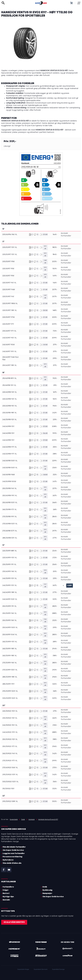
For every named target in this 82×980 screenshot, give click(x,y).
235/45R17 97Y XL (9, 331)
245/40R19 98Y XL (10, 592)
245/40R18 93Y (8, 426)
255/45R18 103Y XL (10, 503)
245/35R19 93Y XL (10, 578)
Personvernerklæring (12, 857)
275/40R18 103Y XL (10, 524)
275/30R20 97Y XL (10, 761)
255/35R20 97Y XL (10, 746)
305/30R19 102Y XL (10, 698)
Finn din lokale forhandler (14, 847)
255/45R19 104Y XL (10, 635)
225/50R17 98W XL (10, 304)
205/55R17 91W (8, 262)
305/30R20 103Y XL (10, 782)
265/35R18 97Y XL (10, 510)
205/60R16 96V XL (10, 235)
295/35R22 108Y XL (10, 801)
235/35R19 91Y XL (9, 565)
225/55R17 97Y (8, 324)
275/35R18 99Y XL (10, 517)
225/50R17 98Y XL (10, 310)
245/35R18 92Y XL (10, 420)
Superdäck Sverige (58, 969)
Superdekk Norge (23, 969)
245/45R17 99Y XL (9, 352)
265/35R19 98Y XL (10, 649)
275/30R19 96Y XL (10, 663)
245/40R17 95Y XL (10, 338)
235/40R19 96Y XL (10, 571)
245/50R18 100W (9, 482)
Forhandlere (8, 887)
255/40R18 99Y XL (10, 496)
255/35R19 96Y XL (10, 613)
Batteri (6, 893)
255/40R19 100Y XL (10, 628)
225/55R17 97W (9, 317)
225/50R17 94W (9, 290)
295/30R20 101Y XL (10, 775)
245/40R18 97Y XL (10, 447)
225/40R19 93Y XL (10, 558)
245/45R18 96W (9, 475)
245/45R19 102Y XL (10, 599)
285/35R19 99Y (8, 684)
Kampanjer (47, 893)
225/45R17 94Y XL (9, 283)
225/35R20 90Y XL (10, 711)
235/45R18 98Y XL (10, 413)
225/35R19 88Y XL (10, 551)
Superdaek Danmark (41, 969)
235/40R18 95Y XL (10, 406)
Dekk (45, 887)
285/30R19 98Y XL (10, 677)
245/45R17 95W (9, 345)
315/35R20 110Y (8, 789)
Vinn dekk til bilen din (12, 863)
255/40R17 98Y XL (10, 365)
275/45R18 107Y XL (10, 531)
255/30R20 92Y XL (10, 739)
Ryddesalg (47, 890)
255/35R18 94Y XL (10, 488)
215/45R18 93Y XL (9, 385)
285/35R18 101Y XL (10, 538)
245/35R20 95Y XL (10, 725)
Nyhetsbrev (8, 860)
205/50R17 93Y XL (10, 247)
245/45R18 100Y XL (10, 461)
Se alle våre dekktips (14, 922)
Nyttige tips (8, 897)
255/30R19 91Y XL (9, 606)
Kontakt (6, 900)
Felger (6, 890)
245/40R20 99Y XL (10, 732)
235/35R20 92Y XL (10, 718)
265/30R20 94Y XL (10, 754)
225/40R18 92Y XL (10, 392)
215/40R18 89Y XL (9, 378)
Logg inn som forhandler (14, 853)
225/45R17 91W (8, 269)
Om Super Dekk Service (13, 850)
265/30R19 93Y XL (10, 642)
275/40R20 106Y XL (10, 768)
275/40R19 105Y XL (10, 670)
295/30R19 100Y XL (10, 691)
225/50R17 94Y (8, 297)
